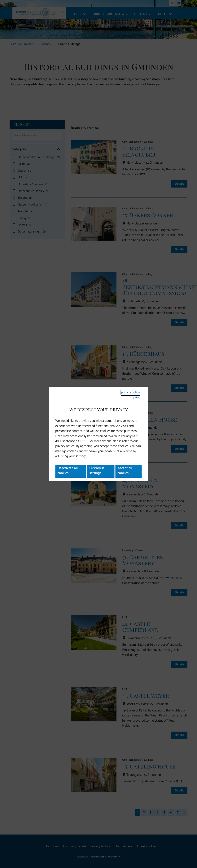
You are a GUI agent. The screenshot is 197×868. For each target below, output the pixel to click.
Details (179, 184)
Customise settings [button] (97, 471)
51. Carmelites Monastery (142, 560)
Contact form (50, 846)
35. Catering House (149, 766)
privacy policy (130, 393)
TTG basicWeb (97, 857)
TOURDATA (114, 857)
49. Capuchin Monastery (140, 483)
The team (140, 14)
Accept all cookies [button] (125, 471)
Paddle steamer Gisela (108, 14)
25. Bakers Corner (148, 215)
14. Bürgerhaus (143, 353)
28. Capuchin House (150, 419)
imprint (135, 398)
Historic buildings (68, 44)
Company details (75, 846)
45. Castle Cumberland (140, 627)
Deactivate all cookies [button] (68, 471)
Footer (162, 14)
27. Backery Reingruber (139, 151)
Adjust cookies (147, 846)
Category (36, 149)
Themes (76, 14)
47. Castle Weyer (146, 695)
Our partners (123, 846)
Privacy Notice (100, 846)
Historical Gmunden (22, 44)
